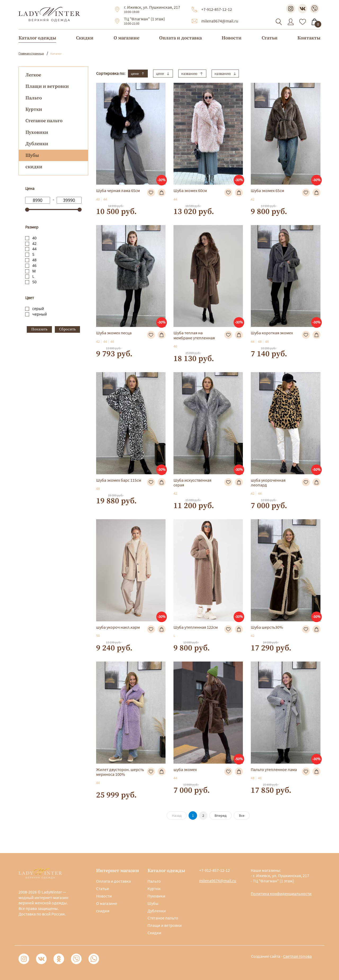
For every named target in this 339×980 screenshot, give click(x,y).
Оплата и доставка (180, 38)
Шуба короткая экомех (272, 333)
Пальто (34, 98)
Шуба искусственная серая (192, 482)
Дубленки (37, 144)
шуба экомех (185, 769)
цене (138, 74)
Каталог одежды (37, 38)
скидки (34, 167)
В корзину (162, 193)
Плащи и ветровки (47, 86)
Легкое (33, 75)
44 (34, 249)
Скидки (85, 38)
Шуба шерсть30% (267, 627)
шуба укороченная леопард (268, 482)
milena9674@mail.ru (220, 21)
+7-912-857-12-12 (217, 9)
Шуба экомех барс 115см (119, 480)
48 (34, 260)
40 (34, 238)
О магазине (126, 38)
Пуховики (37, 132)
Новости (232, 38)
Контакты (309, 38)
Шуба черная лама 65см (118, 190)
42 (34, 243)
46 (34, 265)
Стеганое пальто (44, 121)
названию (192, 74)
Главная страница (31, 53)
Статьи (270, 38)
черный (40, 314)
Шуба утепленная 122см (196, 627)
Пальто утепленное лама (274, 769)
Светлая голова (297, 956)
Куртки (34, 109)
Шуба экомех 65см (267, 190)
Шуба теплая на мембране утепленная (194, 335)
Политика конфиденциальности (281, 894)
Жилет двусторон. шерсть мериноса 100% (120, 772)
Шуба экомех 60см (190, 190)
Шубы (153, 903)
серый (38, 309)
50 (34, 282)
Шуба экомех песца (114, 333)
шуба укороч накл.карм (118, 627)
